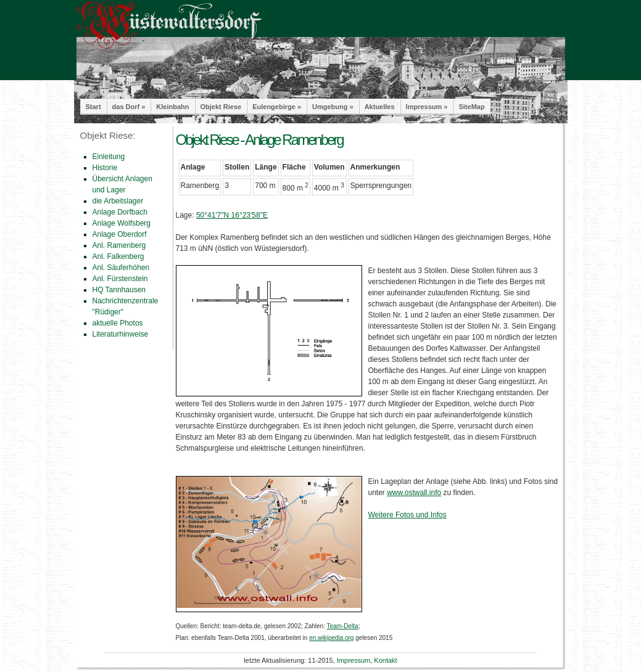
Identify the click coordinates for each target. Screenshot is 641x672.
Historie (105, 168)
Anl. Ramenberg (119, 245)
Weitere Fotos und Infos (407, 515)
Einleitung (109, 157)
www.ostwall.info (414, 493)
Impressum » (427, 107)
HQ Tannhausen (119, 290)
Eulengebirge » (277, 107)
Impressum (354, 660)
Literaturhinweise (121, 334)
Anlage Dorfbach (120, 212)
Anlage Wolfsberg (122, 223)
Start (93, 107)
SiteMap (471, 107)
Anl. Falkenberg (118, 256)
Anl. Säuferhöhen (121, 268)
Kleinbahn (172, 107)
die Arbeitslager (118, 201)
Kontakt (385, 660)
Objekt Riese (221, 107)
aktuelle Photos (118, 323)
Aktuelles (380, 107)
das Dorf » (129, 107)
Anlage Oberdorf (120, 234)
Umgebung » (333, 107)
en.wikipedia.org (331, 638)
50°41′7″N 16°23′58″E (232, 215)
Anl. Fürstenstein (120, 279)
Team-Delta (342, 626)
